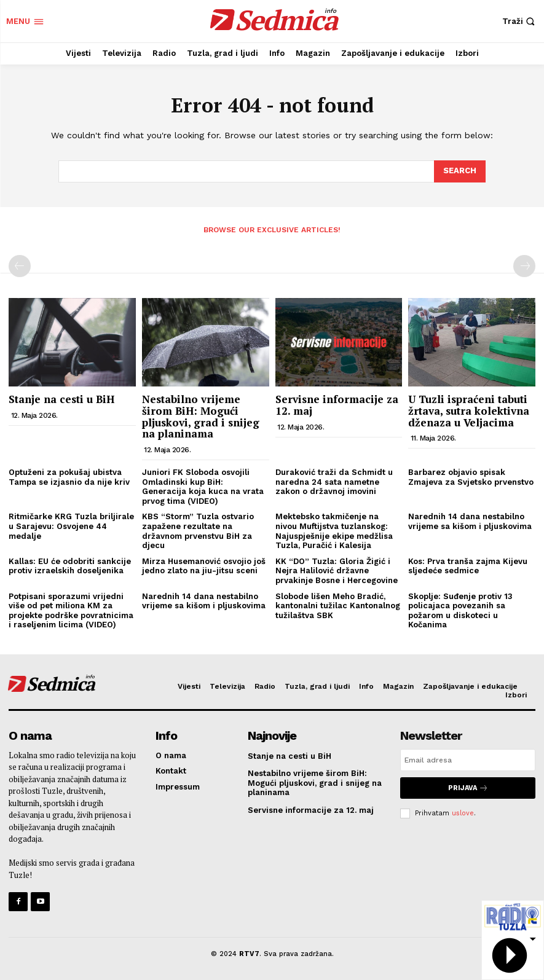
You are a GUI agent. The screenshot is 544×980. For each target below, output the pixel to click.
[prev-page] (20, 266)
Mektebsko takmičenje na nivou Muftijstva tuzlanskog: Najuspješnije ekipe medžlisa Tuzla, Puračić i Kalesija (334, 531)
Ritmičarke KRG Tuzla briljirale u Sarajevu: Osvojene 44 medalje (71, 526)
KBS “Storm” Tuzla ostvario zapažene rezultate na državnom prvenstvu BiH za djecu (198, 531)
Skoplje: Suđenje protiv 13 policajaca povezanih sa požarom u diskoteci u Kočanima (460, 611)
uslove (463, 813)
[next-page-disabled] (524, 266)
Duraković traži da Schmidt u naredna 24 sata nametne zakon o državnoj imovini (334, 482)
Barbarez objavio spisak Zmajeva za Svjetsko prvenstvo (471, 477)
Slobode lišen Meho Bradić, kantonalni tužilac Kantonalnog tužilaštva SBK (338, 606)
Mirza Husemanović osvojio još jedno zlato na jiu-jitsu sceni (204, 566)
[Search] (460, 171)
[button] (520, 21)
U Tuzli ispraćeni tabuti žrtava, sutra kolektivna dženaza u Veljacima (469, 410)
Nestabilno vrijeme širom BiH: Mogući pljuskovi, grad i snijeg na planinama (201, 416)
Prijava (468, 788)
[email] (468, 760)
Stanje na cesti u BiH (61, 399)
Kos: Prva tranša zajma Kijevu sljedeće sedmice (468, 566)
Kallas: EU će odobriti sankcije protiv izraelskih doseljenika (70, 566)
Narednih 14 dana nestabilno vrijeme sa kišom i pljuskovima (470, 521)
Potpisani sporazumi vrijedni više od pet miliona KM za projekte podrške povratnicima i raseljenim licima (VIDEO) (71, 611)
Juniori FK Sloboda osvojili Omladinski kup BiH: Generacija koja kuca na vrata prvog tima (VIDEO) (203, 487)
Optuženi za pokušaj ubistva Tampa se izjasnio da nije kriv (70, 477)
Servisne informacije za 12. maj (337, 405)
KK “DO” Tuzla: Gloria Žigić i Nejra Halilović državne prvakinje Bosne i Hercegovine (337, 571)
